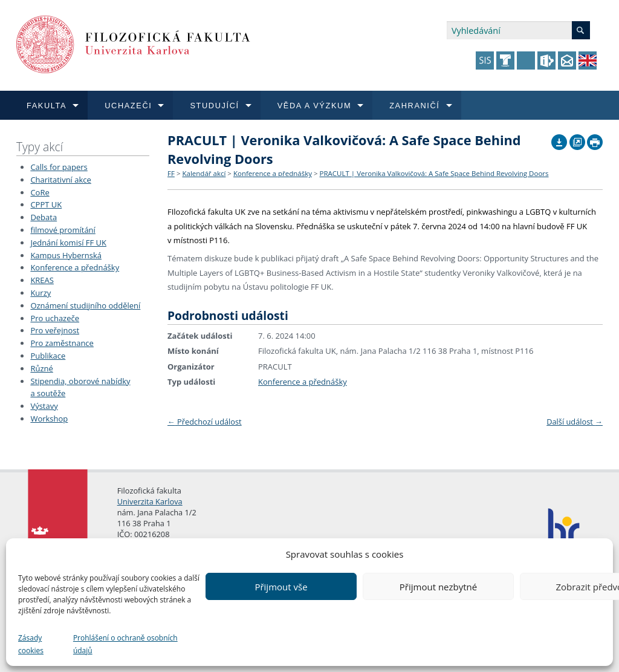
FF (171, 173)
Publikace (48, 356)
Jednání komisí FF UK (68, 243)
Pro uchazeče (55, 318)
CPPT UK (46, 204)
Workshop (49, 419)
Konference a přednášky (75, 267)
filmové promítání (63, 230)
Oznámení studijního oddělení (85, 305)
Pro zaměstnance (62, 343)
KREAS (42, 280)
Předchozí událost (205, 422)
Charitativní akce (60, 180)
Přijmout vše (281, 587)
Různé (41, 368)
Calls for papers (59, 167)
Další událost (575, 422)
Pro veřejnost (55, 330)
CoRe (40, 192)
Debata (44, 217)
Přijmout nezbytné (438, 587)
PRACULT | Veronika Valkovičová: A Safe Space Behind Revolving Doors (434, 173)
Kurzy (41, 293)
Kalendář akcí (204, 173)
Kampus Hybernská (66, 255)
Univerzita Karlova (150, 501)
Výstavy (44, 406)
